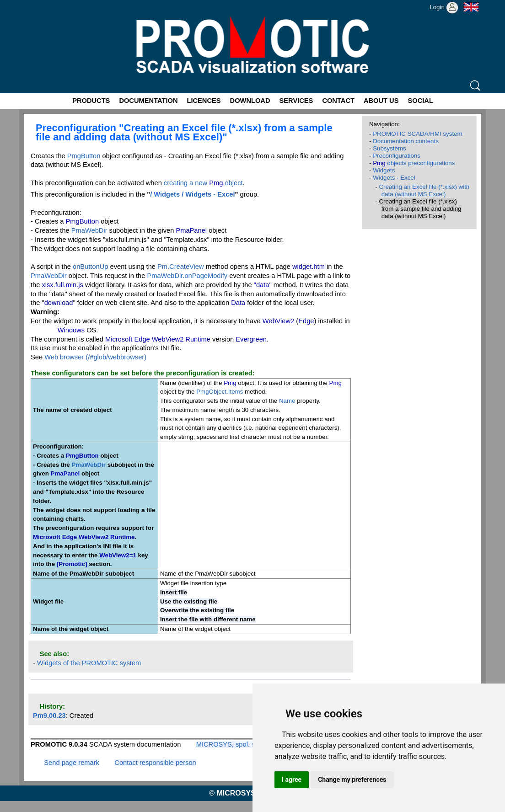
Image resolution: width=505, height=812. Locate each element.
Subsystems (389, 148)
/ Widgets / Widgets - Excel (192, 194)
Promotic (36, 3)
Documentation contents (406, 141)
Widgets (384, 170)
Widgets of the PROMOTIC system (89, 663)
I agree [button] (292, 780)
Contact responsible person (155, 763)
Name (287, 401)
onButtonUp (90, 267)
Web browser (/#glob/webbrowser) (95, 357)
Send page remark (72, 763)
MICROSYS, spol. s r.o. (231, 744)
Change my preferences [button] (352, 780)
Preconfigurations (397, 156)
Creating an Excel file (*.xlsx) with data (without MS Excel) (424, 190)
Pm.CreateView (181, 267)
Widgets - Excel (394, 178)
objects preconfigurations (414, 163)
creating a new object (203, 183)
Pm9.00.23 (49, 716)
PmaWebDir (89, 230)
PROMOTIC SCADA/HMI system (418, 134)
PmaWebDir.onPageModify (187, 276)
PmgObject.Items (220, 392)
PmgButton (84, 156)
